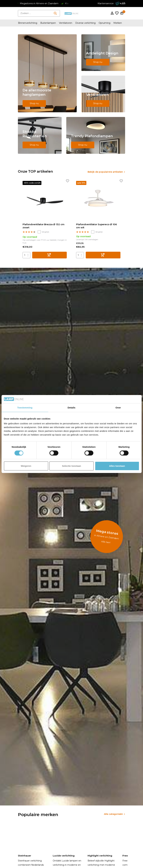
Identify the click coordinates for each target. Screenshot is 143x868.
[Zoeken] (39, 13)
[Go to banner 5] (96, 135)
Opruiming (104, 23)
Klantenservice (106, 3)
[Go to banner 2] (103, 53)
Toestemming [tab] (25, 407)
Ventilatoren (66, 23)
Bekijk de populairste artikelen (105, 172)
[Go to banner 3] (103, 94)
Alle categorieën (113, 814)
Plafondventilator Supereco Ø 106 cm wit (96, 226)
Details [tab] (72, 407)
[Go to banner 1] (47, 73)
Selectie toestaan (71, 466)
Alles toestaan (117, 466)
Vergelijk (43, 232)
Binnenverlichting (28, 23)
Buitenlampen (48, 23)
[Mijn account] (112, 13)
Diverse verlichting (85, 23)
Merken (118, 23)
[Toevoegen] (50, 255)
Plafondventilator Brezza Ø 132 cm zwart (43, 226)
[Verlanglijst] (117, 13)
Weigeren (26, 466)
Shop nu (34, 103)
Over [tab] (118, 407)
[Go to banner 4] (40, 135)
